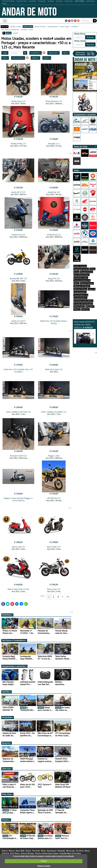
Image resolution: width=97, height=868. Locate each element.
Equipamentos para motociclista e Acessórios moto (83, 275)
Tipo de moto (53, 53)
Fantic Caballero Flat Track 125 (18, 412)
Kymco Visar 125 (54, 589)
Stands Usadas (87, 283)
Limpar (5, 53)
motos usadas (28, 26)
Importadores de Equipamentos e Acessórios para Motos (83, 298)
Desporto (7, 743)
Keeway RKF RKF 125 (18, 278)
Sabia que (7, 769)
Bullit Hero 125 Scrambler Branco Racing (54, 322)
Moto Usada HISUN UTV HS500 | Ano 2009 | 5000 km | (85, 332)
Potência (35, 58)
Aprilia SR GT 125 (18, 192)
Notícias (12, 851)
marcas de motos (40, 26)
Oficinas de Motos (82, 286)
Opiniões (7, 692)
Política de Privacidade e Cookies (47, 853)
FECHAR (44, 861)
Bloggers (90, 307)
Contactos (5, 853)
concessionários (53, 26)
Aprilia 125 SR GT (18, 321)
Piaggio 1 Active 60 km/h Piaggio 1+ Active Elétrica (18, 499)
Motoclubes (79, 307)
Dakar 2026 (20, 851)
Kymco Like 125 (18, 547)
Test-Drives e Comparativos (14, 640)
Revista (87, 851)
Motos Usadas (80, 266)
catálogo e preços (16, 26)
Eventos (6, 820)
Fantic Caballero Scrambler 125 (54, 412)
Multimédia (8, 717)
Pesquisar (90, 37)
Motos (43, 851)
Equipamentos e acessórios (14, 666)
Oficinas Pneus (80, 289)
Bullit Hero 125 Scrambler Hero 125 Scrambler (18, 371)
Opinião (28, 851)
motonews (74, 26)
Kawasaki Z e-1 (54, 144)
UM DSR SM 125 (54, 498)
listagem (15, 33)
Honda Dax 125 (54, 192)
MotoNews (7, 615)
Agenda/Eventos (81, 269)
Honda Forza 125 (18, 235)
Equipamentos (52, 851)
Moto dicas (7, 794)
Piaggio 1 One (54, 456)
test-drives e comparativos (10, 30)
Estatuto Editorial (28, 853)
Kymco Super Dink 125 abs (18, 589)
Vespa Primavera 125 (54, 101)
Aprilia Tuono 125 (18, 101)
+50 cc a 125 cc (18, 58)
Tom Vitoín (36, 851)
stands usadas (65, 26)
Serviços (85, 309)
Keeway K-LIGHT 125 (18, 456)
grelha (9, 33)
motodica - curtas (27, 30)
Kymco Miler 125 (54, 547)
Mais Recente (36, 53)
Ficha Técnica (15, 853)
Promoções (61, 851)
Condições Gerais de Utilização (70, 853)
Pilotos (77, 309)
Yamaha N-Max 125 (18, 144)
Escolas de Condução (83, 304)
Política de (44, 866)
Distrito (47, 58)
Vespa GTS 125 (54, 278)
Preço (5, 58)
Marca (66, 53)
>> (68, 597)
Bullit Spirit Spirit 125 (54, 369)
